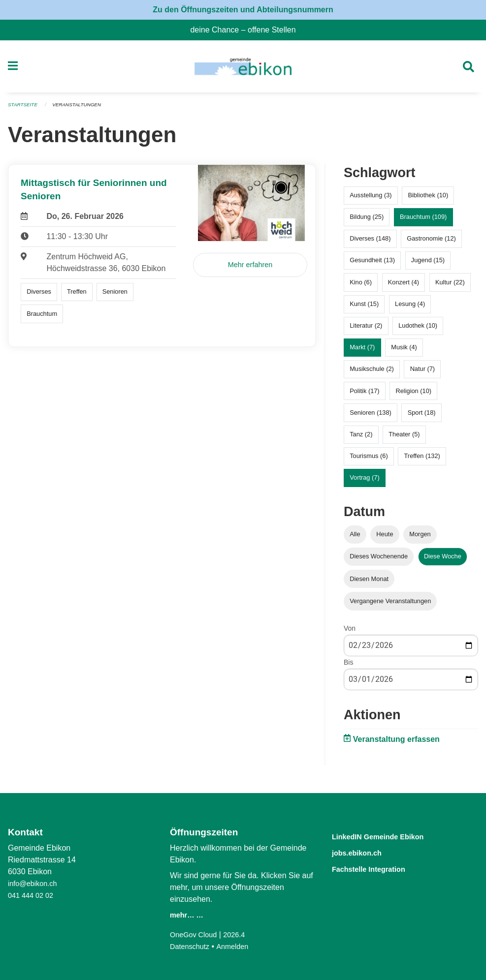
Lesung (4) (410, 308)
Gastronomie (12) (431, 243)
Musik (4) (404, 352)
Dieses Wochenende (379, 561)
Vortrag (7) (364, 482)
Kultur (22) (450, 286)
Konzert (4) (404, 286)
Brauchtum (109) (423, 221)
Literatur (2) (366, 330)
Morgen (420, 538)
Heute (385, 538)
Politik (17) (364, 395)
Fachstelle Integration (380, 868)
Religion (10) (413, 395)
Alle (355, 538)
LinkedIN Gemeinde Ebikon (392, 836)
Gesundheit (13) (372, 264)
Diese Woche (443, 561)
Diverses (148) (370, 243)
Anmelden (238, 946)
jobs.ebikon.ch (365, 852)
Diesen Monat (369, 583)
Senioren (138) (371, 416)
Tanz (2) (361, 438)
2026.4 (241, 934)
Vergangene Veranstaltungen (390, 605)
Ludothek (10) (418, 330)
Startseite (24, 109)
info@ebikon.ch (35, 883)
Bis (348, 666)
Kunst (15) (364, 308)
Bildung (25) (367, 221)
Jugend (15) (428, 264)
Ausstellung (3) (371, 199)
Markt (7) (362, 352)
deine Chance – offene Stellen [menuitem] (247, 30)
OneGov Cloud (196, 934)
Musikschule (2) (372, 373)
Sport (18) (422, 416)
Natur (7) (423, 373)
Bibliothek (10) (428, 199)
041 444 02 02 (33, 895)
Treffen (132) (422, 460)
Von (350, 632)
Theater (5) (404, 438)
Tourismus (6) (369, 460)
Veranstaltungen (83, 109)
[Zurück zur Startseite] (243, 69)
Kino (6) (361, 286)
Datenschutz (192, 946)
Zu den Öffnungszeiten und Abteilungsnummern (243, 10)
